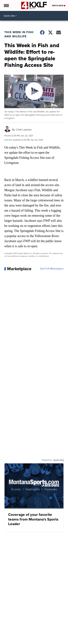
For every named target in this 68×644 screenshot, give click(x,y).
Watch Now (59, 6)
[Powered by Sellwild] (58, 460)
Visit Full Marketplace (52, 269)
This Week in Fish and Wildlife (19, 34)
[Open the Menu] (6, 5)
